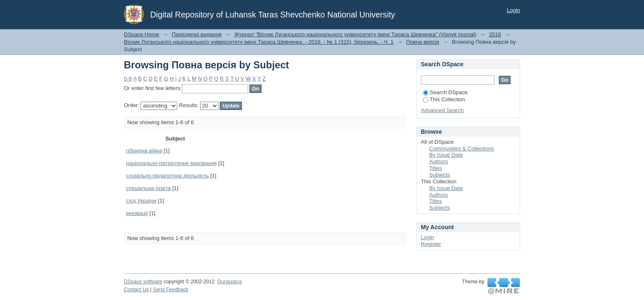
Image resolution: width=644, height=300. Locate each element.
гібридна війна (144, 151)
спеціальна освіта (148, 188)
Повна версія (423, 42)
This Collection (444, 99)
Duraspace (229, 282)
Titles (436, 168)
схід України (141, 201)
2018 (495, 34)
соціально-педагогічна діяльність (167, 176)
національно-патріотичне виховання (171, 163)
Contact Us (136, 290)
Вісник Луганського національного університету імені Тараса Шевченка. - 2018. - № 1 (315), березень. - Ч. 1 (259, 42)
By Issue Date (446, 155)
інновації (137, 213)
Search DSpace (445, 92)
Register (431, 244)
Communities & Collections (462, 149)
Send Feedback (171, 290)
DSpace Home (142, 34)
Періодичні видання (197, 34)
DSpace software (143, 282)
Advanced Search (442, 110)
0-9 (128, 79)
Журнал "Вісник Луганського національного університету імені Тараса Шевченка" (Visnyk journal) (355, 34)
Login (513, 10)
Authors (439, 161)
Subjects (440, 175)
